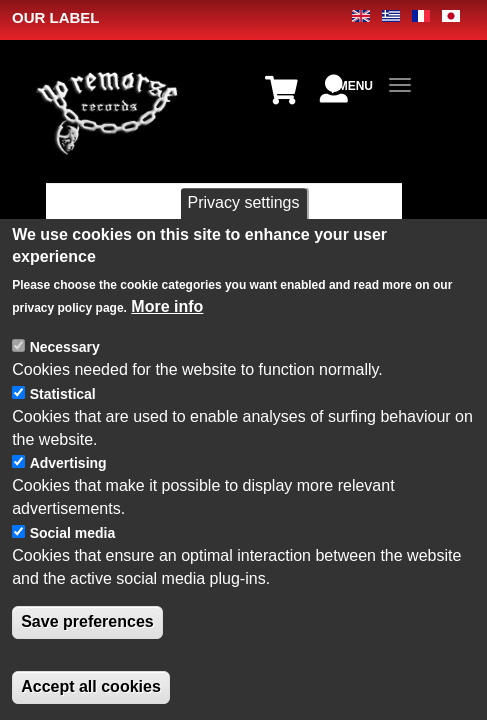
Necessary (65, 386)
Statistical (63, 433)
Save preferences (87, 661)
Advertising (68, 503)
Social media (73, 572)
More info (167, 346)
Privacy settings (243, 241)
